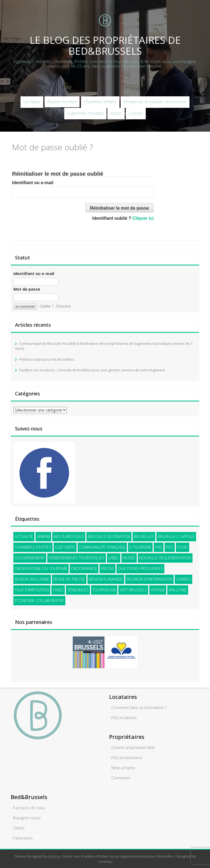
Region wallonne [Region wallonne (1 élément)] (32, 579)
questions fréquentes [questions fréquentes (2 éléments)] (140, 568)
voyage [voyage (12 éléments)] (158, 590)
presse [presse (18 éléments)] (107, 568)
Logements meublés (85, 113)
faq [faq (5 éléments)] (159, 547)
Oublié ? (46, 306)
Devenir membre (62, 102)
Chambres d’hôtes (100, 102)
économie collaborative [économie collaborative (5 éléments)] (39, 601)
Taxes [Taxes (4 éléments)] (58, 590)
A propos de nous (29, 808)
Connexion (121, 778)
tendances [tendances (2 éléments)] (78, 590)
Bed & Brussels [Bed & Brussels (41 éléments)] (69, 536)
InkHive (54, 856)
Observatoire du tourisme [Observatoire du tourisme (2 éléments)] (41, 568)
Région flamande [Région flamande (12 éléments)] (106, 579)
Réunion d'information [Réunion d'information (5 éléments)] (149, 579)
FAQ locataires (124, 718)
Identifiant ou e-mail (33, 183)
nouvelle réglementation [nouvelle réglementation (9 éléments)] (165, 558)
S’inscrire (63, 306)
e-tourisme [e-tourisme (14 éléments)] (140, 547)
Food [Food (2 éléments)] (183, 547)
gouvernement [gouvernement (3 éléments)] (30, 558)
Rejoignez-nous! (27, 818)
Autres (116, 113)
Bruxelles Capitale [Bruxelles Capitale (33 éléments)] (176, 536)
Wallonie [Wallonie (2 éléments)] (178, 590)
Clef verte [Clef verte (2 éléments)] (65, 547)
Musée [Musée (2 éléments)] (129, 558)
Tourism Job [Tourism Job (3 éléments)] (104, 590)
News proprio (123, 768)
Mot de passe (27, 289)
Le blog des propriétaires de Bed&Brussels (105, 46)
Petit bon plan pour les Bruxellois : (47, 359)
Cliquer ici (143, 218)
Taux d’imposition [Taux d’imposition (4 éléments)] (32, 590)
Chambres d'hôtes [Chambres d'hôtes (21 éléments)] (33, 547)
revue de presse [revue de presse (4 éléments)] (69, 579)
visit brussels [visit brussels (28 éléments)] (133, 590)
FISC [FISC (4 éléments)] (170, 547)
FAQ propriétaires (127, 758)
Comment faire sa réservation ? (139, 708)
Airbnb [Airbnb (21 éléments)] (43, 536)
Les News (32, 102)
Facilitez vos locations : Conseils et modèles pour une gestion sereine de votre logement (92, 370)
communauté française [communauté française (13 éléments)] (102, 547)
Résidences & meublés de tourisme (155, 102)
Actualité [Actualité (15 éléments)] (24, 536)
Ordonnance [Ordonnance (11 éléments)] (84, 568)
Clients (19, 828)
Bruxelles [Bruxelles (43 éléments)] (144, 536)
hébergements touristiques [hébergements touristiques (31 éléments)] (77, 558)
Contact (136, 113)
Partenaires (23, 838)
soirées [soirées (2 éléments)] (183, 579)
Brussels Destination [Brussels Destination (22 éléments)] (109, 536)
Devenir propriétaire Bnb (133, 747)
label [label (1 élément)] (114, 558)
